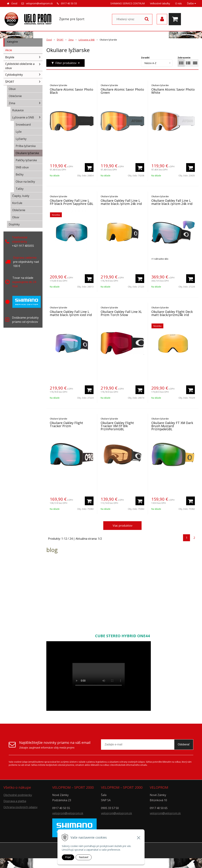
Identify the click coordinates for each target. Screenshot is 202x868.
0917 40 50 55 (69, 3)
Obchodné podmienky (18, 795)
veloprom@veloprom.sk (39, 3)
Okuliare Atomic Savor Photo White (173, 91)
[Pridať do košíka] (89, 167)
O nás (178, 3)
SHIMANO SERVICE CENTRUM (128, 3)
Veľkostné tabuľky (160, 3)
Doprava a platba (15, 801)
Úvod (14, 3)
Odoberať (184, 744)
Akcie (9, 50)
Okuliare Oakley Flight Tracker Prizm (66, 424)
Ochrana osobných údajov (20, 807)
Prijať (68, 857)
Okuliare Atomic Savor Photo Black (71, 91)
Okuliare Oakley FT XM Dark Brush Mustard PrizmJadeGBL (172, 426)
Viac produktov (123, 526)
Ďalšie (191, 3)
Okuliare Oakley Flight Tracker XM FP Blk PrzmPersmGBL (117, 426)
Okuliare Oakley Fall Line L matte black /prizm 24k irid (121, 202)
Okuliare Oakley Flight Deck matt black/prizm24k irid (172, 313)
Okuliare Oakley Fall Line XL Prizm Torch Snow (121, 313)
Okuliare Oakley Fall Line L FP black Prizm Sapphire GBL (72, 202)
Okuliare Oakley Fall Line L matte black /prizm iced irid (71, 313)
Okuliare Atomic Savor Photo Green (122, 91)
